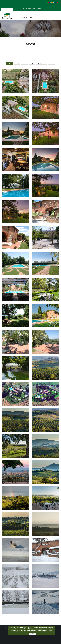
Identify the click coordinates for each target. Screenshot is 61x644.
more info (46, 632)
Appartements (29, 13)
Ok (32, 634)
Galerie (44, 13)
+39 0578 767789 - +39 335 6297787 (31, 9)
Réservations (24, 17)
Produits (39, 13)
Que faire (49, 13)
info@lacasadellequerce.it (29, 5)
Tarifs (35, 13)
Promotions (32, 17)
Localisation (55, 13)
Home (23, 13)
